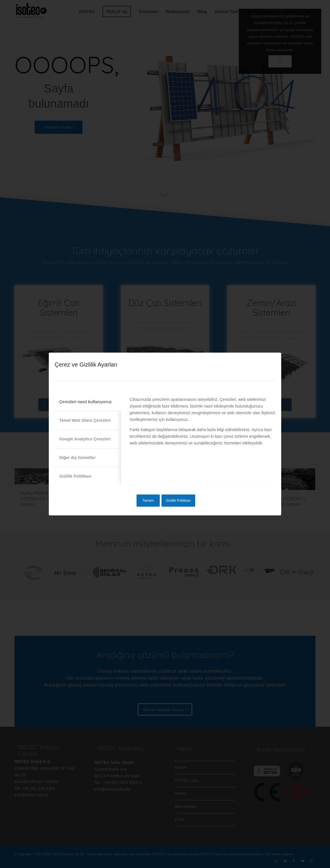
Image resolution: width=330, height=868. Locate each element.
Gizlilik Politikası (178, 501)
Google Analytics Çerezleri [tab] (85, 439)
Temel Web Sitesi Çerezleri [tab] (85, 420)
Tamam (148, 501)
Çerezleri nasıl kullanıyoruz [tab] (86, 402)
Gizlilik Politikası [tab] (75, 476)
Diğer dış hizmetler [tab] (77, 458)
